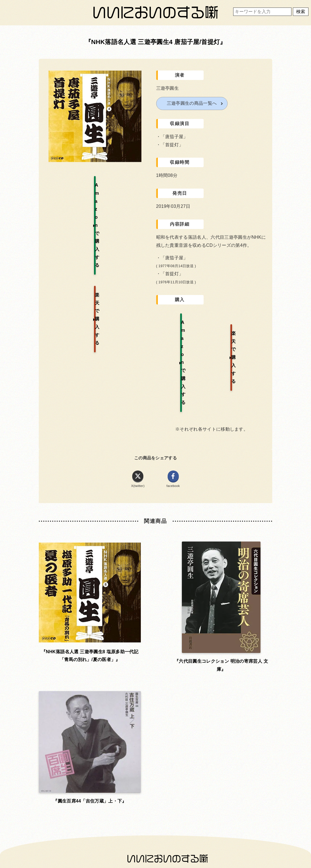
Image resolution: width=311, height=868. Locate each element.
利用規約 (154, 652)
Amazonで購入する (182, 322)
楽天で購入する (243, 322)
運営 (229, 652)
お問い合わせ (79, 667)
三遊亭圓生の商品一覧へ (192, 103)
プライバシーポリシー (154, 667)
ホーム (79, 652)
